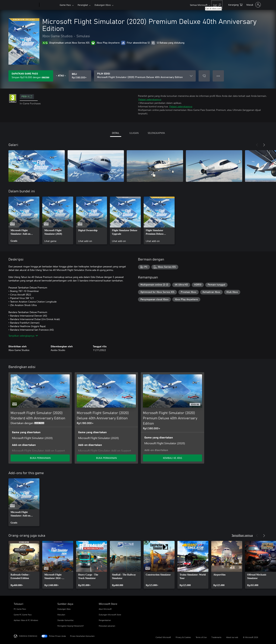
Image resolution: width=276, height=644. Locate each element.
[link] (24, 220)
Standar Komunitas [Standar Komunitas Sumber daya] (65, 620)
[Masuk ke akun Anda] (253, 5)
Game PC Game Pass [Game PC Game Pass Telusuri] (23, 615)
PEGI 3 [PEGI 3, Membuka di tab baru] (27, 97)
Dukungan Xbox (103, 5)
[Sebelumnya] (257, 145)
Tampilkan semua (242, 535)
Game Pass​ (65, 5)
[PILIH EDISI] (145, 76)
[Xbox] (49, 5)
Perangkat (83, 5)
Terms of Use (201, 637)
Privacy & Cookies (183, 637)
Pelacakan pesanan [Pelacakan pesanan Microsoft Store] (107, 626)
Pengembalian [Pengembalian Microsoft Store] (105, 620)
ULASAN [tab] (134, 133)
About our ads (232, 637)
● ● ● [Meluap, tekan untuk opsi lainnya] (218, 76)
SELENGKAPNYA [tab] (156, 133)
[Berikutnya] (264, 145)
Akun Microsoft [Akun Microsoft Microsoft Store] (105, 609)
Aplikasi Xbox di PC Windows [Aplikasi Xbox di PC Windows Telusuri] (26, 620)
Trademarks (216, 637)
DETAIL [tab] (116, 133)
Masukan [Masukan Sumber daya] (61, 615)
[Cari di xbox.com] (217, 4)
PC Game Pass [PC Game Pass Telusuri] (20, 609)
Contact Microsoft (163, 637)
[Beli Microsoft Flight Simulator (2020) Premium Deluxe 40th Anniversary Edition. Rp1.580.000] (80, 76)
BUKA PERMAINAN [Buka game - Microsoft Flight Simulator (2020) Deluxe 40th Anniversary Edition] (106, 458)
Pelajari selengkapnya (150, 99)
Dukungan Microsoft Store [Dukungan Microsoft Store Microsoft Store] (110, 615)
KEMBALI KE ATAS (172, 458)
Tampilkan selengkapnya (23, 336)
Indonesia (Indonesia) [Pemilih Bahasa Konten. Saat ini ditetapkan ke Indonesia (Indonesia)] (28, 636)
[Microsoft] (26, 5)
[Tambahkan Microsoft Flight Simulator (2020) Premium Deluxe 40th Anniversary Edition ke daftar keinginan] (204, 76)
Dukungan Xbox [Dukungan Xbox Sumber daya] (64, 609)
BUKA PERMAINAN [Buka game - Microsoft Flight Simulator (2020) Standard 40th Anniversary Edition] (40, 458)
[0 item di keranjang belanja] (235, 4)
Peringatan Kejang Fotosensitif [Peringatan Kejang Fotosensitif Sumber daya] (70, 626)
